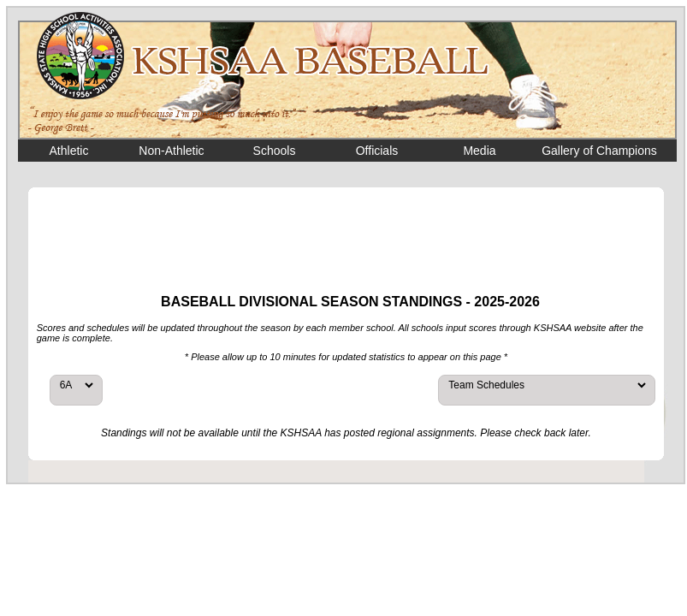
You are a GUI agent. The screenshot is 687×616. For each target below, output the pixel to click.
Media (479, 151)
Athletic (69, 151)
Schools (275, 151)
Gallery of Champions (599, 151)
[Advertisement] (346, 239)
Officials (377, 151)
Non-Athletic (171, 151)
